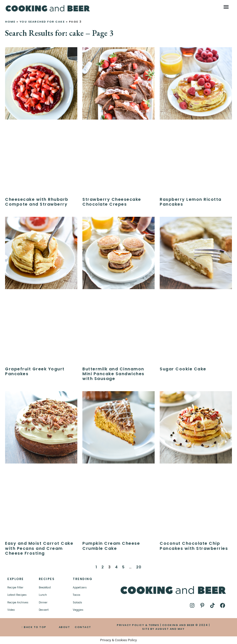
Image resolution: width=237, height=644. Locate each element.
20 (139, 567)
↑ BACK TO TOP (34, 627)
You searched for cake (42, 22)
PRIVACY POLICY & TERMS (138, 625)
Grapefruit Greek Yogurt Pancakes (35, 371)
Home (10, 22)
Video (11, 610)
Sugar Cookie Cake (183, 369)
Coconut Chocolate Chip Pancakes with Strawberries (194, 546)
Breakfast (45, 588)
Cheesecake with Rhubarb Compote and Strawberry (37, 202)
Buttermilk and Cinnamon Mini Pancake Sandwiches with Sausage (113, 374)
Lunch (43, 595)
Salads (77, 602)
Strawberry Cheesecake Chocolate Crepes (112, 202)
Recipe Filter (15, 588)
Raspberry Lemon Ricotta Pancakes (191, 202)
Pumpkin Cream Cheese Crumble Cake (111, 546)
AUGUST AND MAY (170, 629)
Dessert (44, 610)
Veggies (78, 610)
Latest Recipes (17, 595)
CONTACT (83, 627)
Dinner (43, 602)
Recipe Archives (18, 602)
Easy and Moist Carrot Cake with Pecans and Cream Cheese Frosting (39, 548)
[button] (226, 7)
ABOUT (65, 627)
